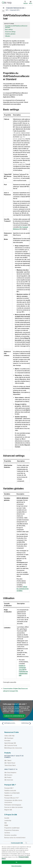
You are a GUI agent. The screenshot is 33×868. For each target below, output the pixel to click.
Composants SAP (14, 10)
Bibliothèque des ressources (13, 748)
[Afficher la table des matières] (4, 8)
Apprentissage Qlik (10, 743)
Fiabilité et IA (8, 795)
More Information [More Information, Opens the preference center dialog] (16, 866)
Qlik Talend (8, 760)
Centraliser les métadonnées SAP (23, 673)
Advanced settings (10, 32)
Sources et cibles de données (14, 807)
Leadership (8, 820)
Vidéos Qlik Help (9, 735)
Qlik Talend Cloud (10, 763)
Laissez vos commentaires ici (14, 716)
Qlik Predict (8, 777)
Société (7, 818)
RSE (6, 823)
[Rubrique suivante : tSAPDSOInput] (24, 723)
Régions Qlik (8, 810)
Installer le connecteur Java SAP (22, 667)
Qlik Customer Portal (11, 745)
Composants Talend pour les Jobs (15, 8)
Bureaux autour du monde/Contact (15, 837)
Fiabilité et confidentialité (12, 793)
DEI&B (6, 825)
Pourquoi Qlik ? (9, 788)
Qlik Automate (9, 780)
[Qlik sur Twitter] (26, 843)
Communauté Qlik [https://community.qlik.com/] (17, 843)
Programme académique (12, 828)
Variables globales (10, 34)
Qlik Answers (8, 775)
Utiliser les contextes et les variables (23, 588)
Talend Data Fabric (10, 765)
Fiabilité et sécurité (10, 790)
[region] (16, 856)
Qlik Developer (9, 738)
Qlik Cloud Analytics (10, 772)
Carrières (7, 833)
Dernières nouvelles (10, 835)
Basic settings (9, 29)
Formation (7, 740)
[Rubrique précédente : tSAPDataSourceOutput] (9, 723)
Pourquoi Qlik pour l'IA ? (12, 798)
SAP (7, 10)
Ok (16, 862)
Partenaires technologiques (13, 805)
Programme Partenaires (12, 830)
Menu (31, 3)
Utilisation (8, 36)
